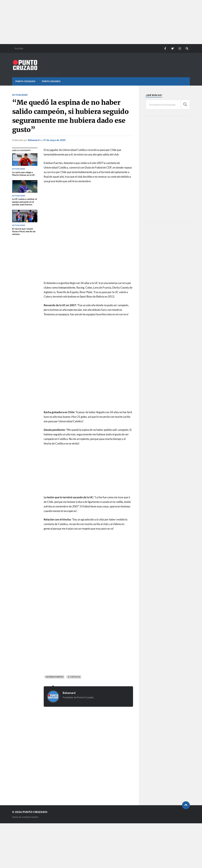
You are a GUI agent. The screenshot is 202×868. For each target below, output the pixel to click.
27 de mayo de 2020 (54, 140)
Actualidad (20, 95)
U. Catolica (74, 677)
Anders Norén (30, 817)
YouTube (19, 48)
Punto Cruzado (25, 81)
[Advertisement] (95, 22)
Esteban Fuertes (55, 677)
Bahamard (34, 140)
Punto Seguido (51, 81)
